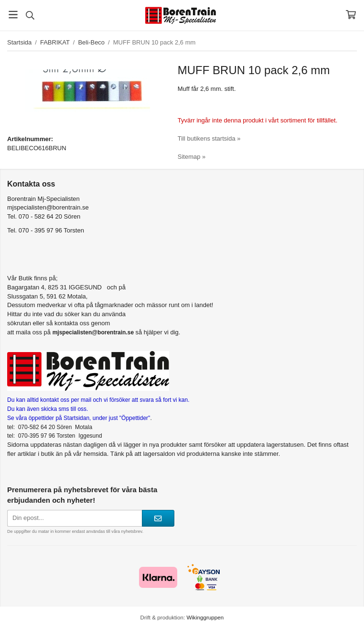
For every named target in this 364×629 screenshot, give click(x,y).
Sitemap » (192, 157)
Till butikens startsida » (209, 138)
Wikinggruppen (205, 617)
